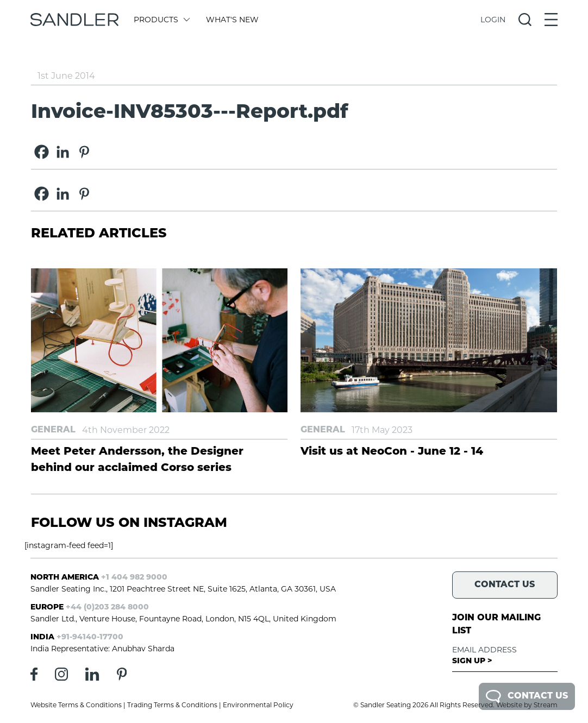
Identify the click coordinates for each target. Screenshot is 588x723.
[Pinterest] (84, 152)
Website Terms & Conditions (76, 705)
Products (161, 20)
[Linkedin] (63, 152)
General (53, 430)
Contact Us (527, 696)
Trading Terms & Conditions (172, 705)
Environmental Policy (258, 705)
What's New (232, 20)
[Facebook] (42, 152)
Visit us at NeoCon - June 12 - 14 (392, 452)
